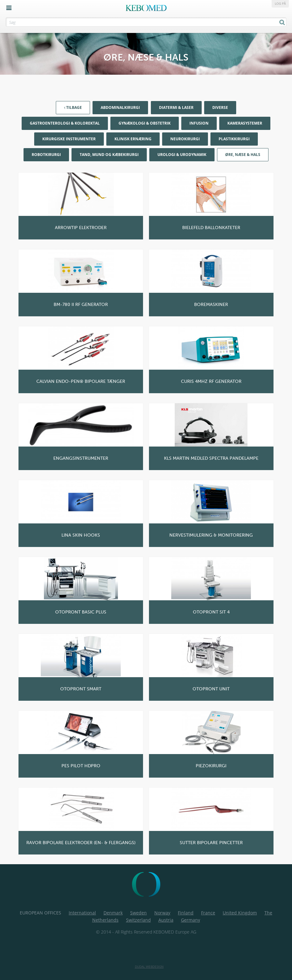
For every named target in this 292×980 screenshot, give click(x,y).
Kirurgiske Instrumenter (69, 139)
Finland (186, 913)
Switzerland (138, 920)
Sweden (138, 913)
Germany (191, 920)
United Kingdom (240, 913)
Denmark (113, 913)
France (208, 913)
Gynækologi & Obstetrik (145, 123)
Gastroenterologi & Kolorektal (65, 123)
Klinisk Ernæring (133, 139)
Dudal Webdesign (149, 967)
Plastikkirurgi (234, 139)
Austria (166, 920)
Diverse (220, 107)
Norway (162, 913)
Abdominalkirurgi (120, 107)
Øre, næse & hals (243, 155)
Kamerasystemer (245, 123)
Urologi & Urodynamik (182, 155)
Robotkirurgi (46, 155)
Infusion (199, 123)
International (82, 913)
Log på (280, 3)
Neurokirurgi (185, 139)
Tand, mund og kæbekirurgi (109, 155)
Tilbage (73, 107)
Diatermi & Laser (176, 107)
